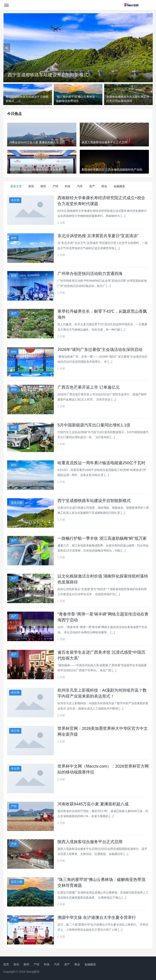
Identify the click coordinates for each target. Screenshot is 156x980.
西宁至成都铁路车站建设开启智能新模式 (48, 75)
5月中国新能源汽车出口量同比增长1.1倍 (94, 425)
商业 (104, 186)
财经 (43, 186)
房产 (92, 186)
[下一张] (149, 48)
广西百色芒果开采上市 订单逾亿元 (89, 387)
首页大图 (17, 503)
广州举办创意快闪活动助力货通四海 (90, 274)
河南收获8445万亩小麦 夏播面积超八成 (93, 804)
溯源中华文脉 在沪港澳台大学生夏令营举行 (97, 917)
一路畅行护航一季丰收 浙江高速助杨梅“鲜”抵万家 (102, 538)
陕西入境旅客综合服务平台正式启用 (90, 842)
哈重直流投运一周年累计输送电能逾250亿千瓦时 (101, 463)
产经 (55, 186)
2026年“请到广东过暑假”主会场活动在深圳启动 (100, 349)
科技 (68, 186)
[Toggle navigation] (6, 5)
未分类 (15, 200)
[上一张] (7, 48)
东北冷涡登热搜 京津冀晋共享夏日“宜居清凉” (98, 236)
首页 (6, 964)
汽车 (80, 186)
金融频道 (119, 186)
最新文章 (16, 186)
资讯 (31, 186)
